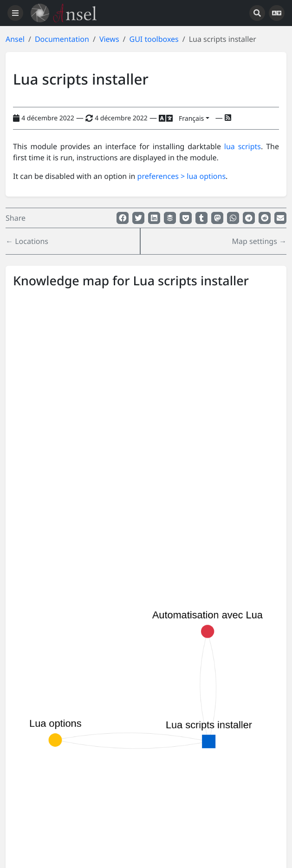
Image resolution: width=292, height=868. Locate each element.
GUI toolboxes (154, 39)
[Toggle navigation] (15, 13)
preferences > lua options (182, 176)
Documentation (62, 39)
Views (109, 39)
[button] (123, 218)
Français (191, 118)
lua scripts (243, 146)
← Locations (27, 241)
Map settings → (259, 241)
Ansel (15, 39)
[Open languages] (277, 13)
